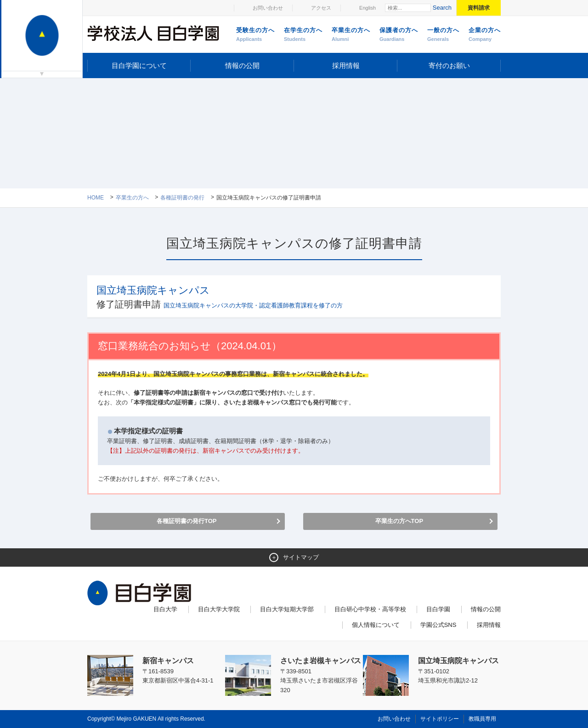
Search (442, 8)
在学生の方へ (303, 35)
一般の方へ (443, 35)
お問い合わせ (268, 8)
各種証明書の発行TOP (187, 521)
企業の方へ (485, 35)
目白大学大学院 (219, 609)
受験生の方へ (255, 35)
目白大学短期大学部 (287, 609)
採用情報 (346, 65)
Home (96, 198)
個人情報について (376, 625)
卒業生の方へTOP (399, 521)
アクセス (321, 8)
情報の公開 (242, 65)
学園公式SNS (438, 625)
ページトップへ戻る (481, 701)
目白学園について (139, 65)
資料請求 (479, 8)
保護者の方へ (399, 35)
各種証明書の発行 (182, 198)
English (367, 8)
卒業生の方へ (351, 35)
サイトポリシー (440, 719)
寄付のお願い (449, 65)
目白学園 (438, 609)
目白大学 (165, 609)
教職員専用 (482, 719)
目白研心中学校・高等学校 (370, 609)
